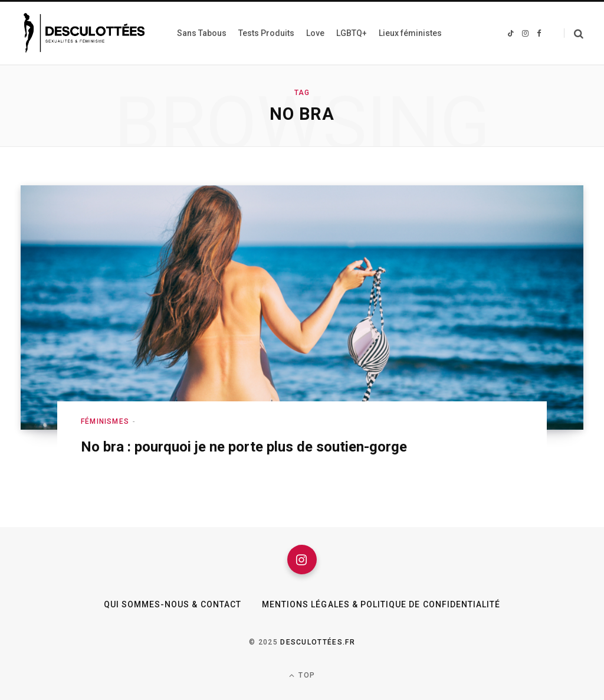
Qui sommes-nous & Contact (173, 604)
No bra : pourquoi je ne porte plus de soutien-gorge (244, 447)
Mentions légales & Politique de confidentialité (381, 604)
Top (302, 676)
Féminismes (105, 421)
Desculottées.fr (318, 642)
